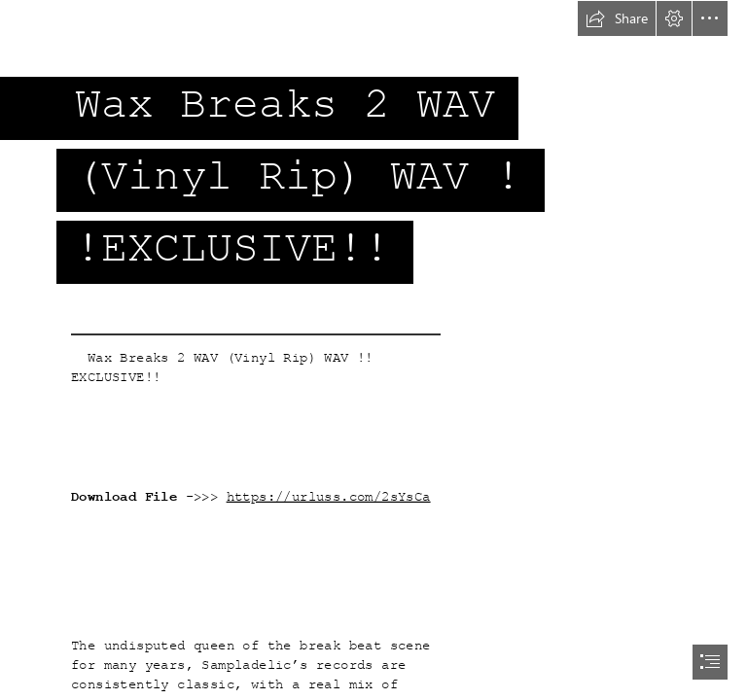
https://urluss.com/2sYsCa (329, 497)
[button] (617, 18)
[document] (373, 350)
